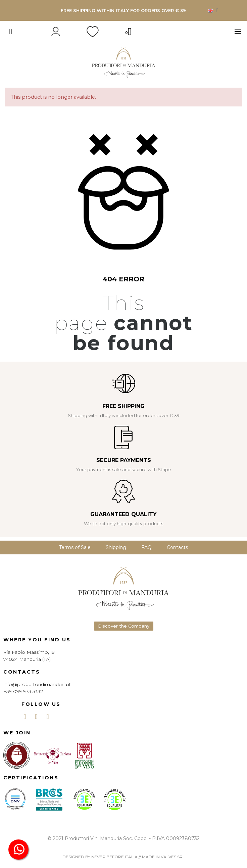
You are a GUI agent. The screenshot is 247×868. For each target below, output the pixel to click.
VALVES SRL (173, 857)
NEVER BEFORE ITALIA (114, 857)
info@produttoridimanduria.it (37, 684)
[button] (124, 626)
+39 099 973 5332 (23, 691)
